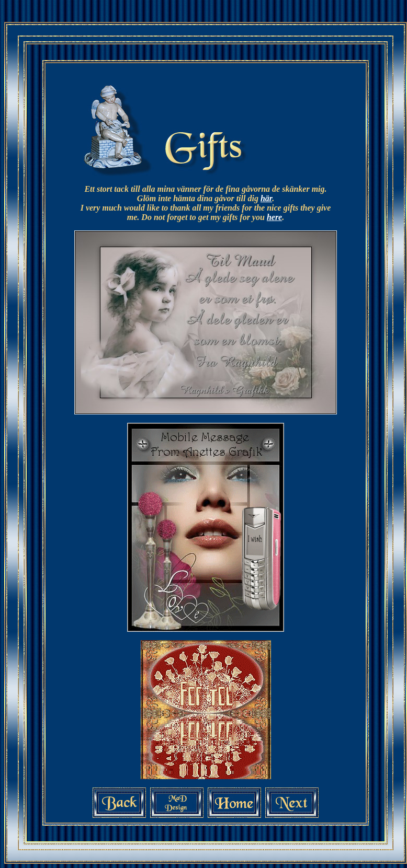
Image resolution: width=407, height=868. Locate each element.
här (266, 198)
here (274, 217)
